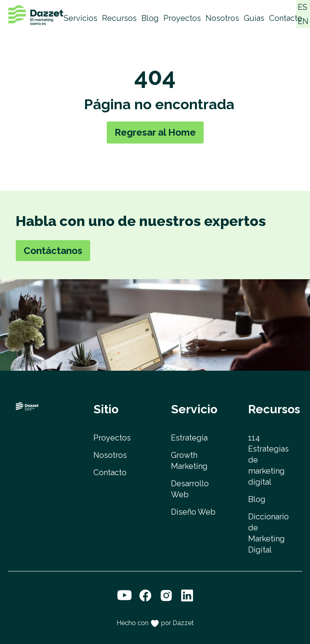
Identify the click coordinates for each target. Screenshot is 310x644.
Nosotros (222, 18)
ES (303, 7)
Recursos (119, 18)
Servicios (81, 18)
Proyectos (182, 18)
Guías (254, 18)
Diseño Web (193, 512)
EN (303, 21)
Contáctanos (53, 251)
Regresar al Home (155, 132)
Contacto (286, 18)
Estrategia (189, 438)
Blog (150, 18)
